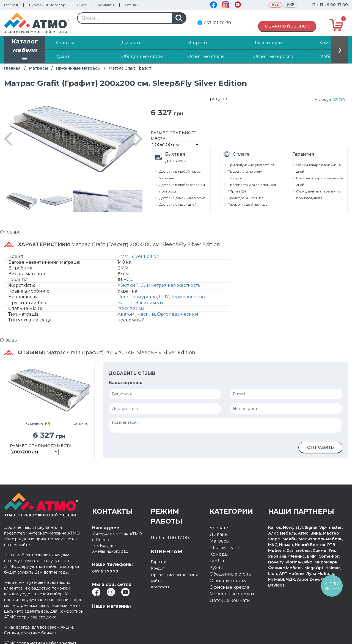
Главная (11, 5)
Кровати (219, 528)
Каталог (25, 50)
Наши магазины (112, 606)
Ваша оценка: (125, 383)
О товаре (10, 232)
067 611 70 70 (217, 23)
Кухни (217, 567)
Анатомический (136, 314)
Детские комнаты (230, 600)
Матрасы (38, 68)
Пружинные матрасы (78, 68)
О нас (82, 5)
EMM (123, 256)
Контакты (106, 5)
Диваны (219, 534)
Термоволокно (188, 297)
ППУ (164, 297)
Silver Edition (145, 256)
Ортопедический (178, 314)
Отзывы (132, 5)
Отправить (321, 447)
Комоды (219, 554)
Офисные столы (228, 581)
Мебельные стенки (232, 594)
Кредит (159, 568)
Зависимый (149, 303)
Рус (275, 5)
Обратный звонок (287, 26)
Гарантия (161, 561)
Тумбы (217, 561)
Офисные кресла (229, 587)
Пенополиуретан (137, 297)
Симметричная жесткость (170, 285)
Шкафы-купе (224, 548)
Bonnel (126, 303)
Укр (291, 5)
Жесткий (128, 285)
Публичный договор (47, 5)
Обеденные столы (231, 574)
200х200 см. (131, 308)
